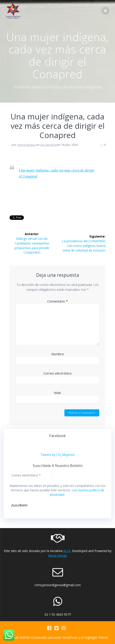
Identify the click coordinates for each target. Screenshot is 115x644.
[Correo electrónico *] (31, 475)
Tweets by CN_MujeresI (57, 455)
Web (57, 393)
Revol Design (58, 555)
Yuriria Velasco (26, 145)
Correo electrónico (57, 373)
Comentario (57, 301)
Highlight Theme (96, 637)
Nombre (58, 354)
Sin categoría (49, 145)
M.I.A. (67, 551)
